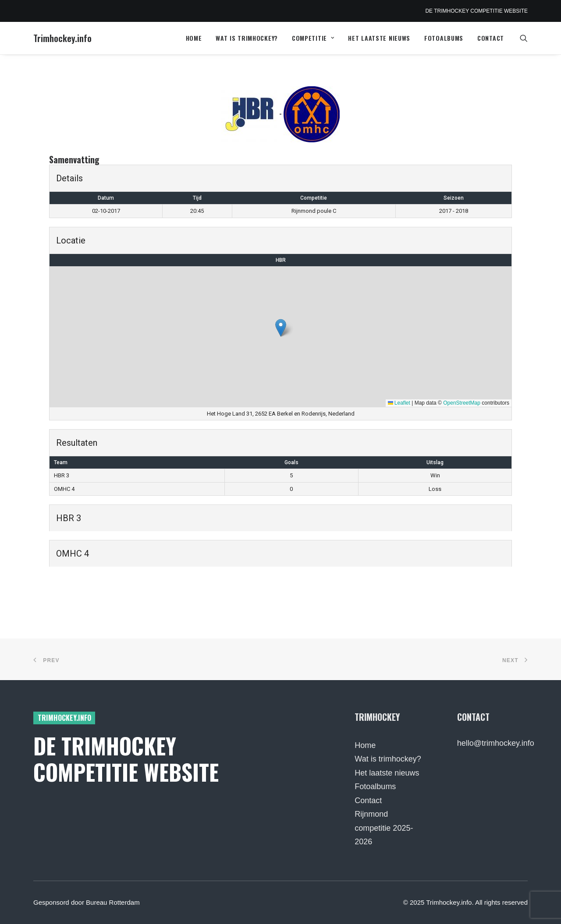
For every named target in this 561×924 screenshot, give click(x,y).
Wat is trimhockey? (247, 38)
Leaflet (399, 403)
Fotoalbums (444, 38)
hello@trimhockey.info (496, 743)
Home (194, 38)
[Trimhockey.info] (62, 38)
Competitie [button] (313, 38)
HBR (281, 260)
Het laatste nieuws (379, 38)
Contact (491, 38)
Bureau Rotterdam (113, 902)
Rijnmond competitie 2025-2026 (384, 828)
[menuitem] (194, 38)
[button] (524, 38)
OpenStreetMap (462, 403)
